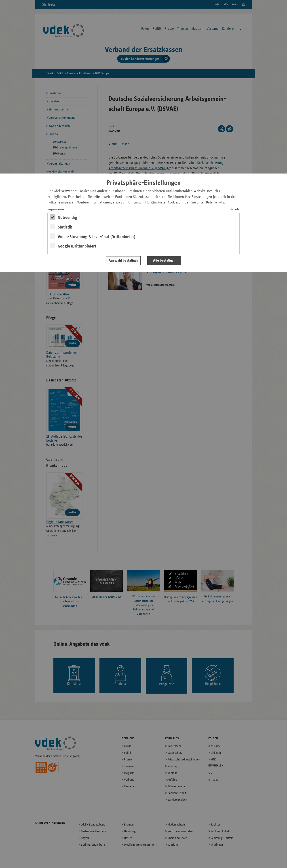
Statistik (65, 227)
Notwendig (67, 218)
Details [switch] (235, 209)
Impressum (56, 209)
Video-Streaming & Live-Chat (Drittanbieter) (96, 237)
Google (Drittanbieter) (77, 246)
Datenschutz (215, 202)
